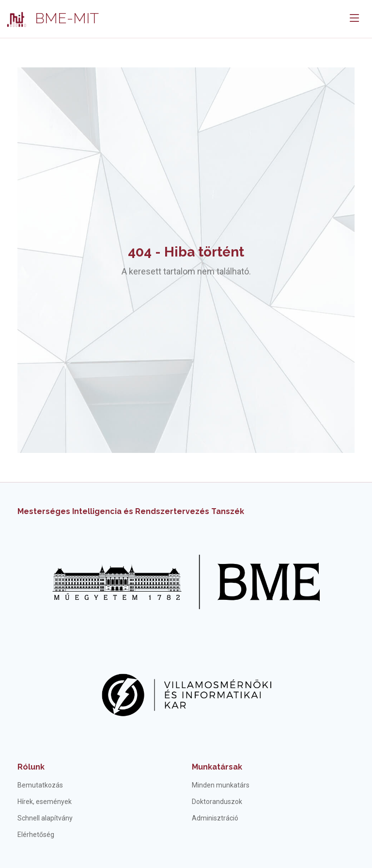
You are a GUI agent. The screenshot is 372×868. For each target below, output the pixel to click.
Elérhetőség (36, 835)
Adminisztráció (215, 818)
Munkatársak (217, 767)
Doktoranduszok (217, 802)
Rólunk (31, 767)
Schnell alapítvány (45, 818)
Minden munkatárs (221, 785)
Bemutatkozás (40, 785)
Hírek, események (45, 802)
